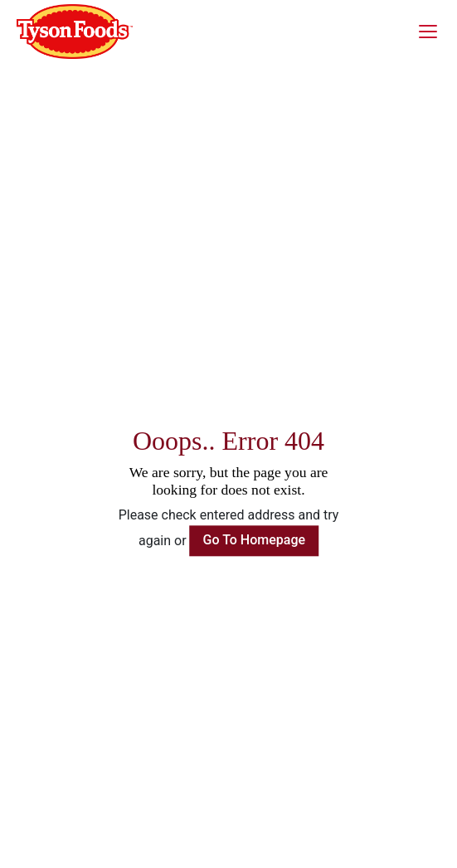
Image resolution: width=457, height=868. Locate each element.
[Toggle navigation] (433, 32)
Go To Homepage (255, 540)
